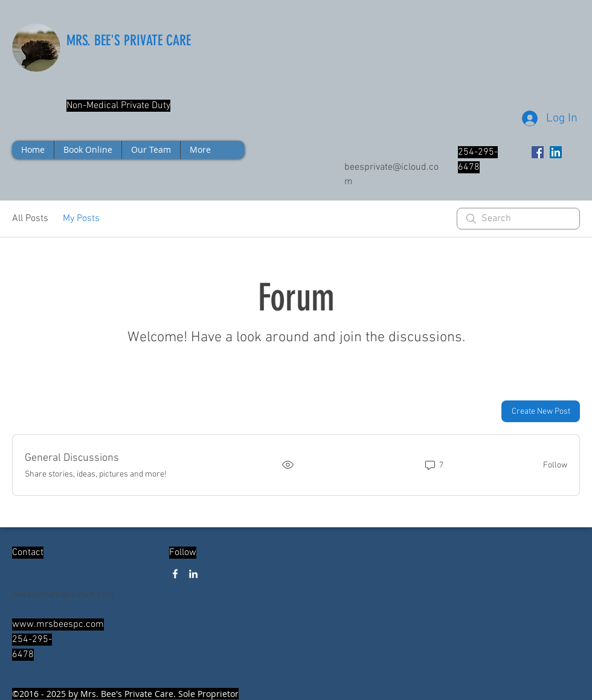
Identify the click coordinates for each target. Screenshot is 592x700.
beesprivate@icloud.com (63, 595)
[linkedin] (193, 574)
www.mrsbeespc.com (58, 625)
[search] (518, 219)
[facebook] (175, 574)
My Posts (81, 219)
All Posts (30, 219)
